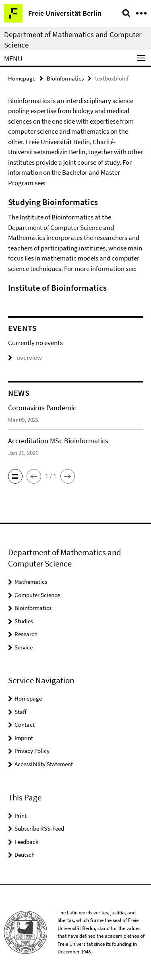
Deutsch (25, 855)
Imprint (24, 738)
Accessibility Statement (44, 764)
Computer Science (37, 595)
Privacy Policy (32, 751)
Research (26, 634)
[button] (15, 476)
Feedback (26, 842)
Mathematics (31, 582)
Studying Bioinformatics (53, 202)
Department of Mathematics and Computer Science (73, 39)
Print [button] (21, 816)
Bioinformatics (65, 78)
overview (25, 358)
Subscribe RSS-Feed (39, 828)
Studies (24, 621)
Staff (21, 712)
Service (24, 647)
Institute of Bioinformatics (57, 288)
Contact (25, 725)
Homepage (22, 78)
